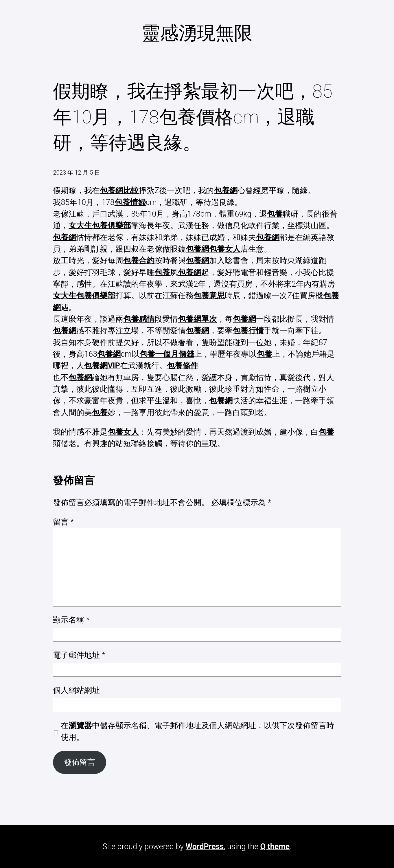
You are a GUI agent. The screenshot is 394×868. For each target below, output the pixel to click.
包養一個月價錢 (167, 354)
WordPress (205, 847)
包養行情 (248, 331)
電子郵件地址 (79, 655)
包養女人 (225, 249)
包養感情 (139, 319)
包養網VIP (102, 366)
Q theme (275, 847)
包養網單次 (197, 319)
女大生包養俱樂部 (100, 226)
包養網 (226, 191)
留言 (63, 522)
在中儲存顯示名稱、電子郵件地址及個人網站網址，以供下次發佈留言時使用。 (197, 731)
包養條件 (183, 366)
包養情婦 (130, 202)
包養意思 (209, 296)
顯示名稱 (71, 620)
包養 (275, 214)
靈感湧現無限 (197, 33)
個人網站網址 (76, 690)
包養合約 (139, 261)
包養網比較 (119, 191)
